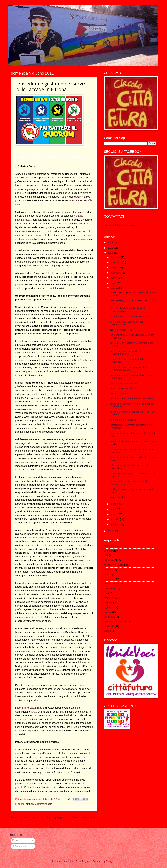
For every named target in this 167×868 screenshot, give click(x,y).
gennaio (115, 525)
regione (108, 607)
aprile (114, 509)
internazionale (45, 804)
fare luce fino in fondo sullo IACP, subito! (131, 399)
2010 (111, 531)
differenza (109, 560)
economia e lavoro (114, 565)
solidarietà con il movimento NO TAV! (130, 317)
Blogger (110, 861)
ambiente (31, 804)
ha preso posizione (34, 189)
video (107, 631)
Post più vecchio (85, 817)
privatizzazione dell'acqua (58, 231)
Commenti (19, 846)
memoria (109, 598)
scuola (107, 612)
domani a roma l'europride (124, 420)
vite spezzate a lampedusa (124, 383)
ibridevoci (109, 579)
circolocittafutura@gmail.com (119, 225)
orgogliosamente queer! (123, 330)
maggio (115, 504)
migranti (108, 603)
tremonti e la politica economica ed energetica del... (128, 483)
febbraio (115, 519)
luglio (114, 283)
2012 (111, 248)
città (106, 555)
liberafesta (109, 588)
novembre (116, 262)
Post (16, 841)
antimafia (109, 551)
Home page (54, 817)
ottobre (114, 268)
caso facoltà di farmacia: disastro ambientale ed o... (127, 310)
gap (106, 574)
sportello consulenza (115, 622)
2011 (111, 253)
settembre (116, 273)
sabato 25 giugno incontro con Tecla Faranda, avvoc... (129, 369)
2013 (111, 243)
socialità (108, 617)
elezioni (108, 570)
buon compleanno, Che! (123, 388)
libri (106, 593)
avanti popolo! (117, 497)
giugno (114, 288)
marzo (114, 514)
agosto (114, 278)
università (109, 626)
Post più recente (23, 817)
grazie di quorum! (119, 393)
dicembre (116, 257)
